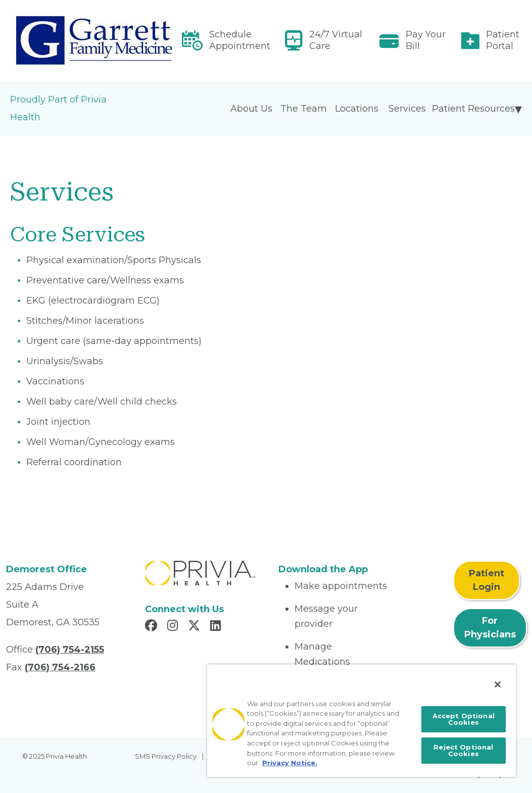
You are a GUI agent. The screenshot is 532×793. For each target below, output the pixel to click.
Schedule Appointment (240, 40)
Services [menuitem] (407, 109)
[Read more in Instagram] (174, 627)
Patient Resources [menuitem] (473, 109)
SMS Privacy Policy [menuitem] (166, 756)
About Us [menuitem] (251, 109)
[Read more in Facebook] (153, 627)
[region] (361, 721)
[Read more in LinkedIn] (217, 627)
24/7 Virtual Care (336, 40)
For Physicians (490, 628)
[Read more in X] (196, 627)
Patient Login (487, 580)
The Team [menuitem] (304, 109)
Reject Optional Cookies (463, 750)
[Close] (498, 684)
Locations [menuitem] (357, 109)
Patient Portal (503, 40)
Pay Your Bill (426, 40)
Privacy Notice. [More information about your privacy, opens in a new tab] (290, 763)
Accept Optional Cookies (464, 719)
